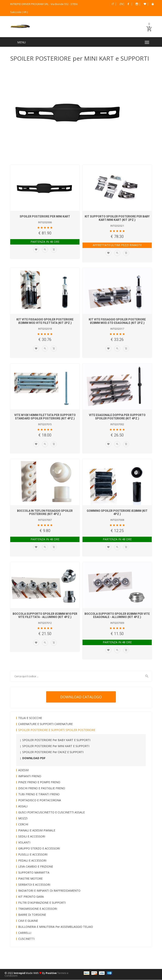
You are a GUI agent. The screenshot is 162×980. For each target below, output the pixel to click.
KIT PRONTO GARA (31, 897)
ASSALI (23, 806)
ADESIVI (23, 770)
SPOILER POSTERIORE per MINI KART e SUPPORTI (56, 746)
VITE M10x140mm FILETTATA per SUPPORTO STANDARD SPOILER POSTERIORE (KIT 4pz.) (45, 417)
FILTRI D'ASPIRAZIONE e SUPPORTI (42, 903)
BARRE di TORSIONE (32, 915)
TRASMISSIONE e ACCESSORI (38, 909)
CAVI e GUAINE (28, 921)
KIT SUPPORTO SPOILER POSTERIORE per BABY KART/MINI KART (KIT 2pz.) (117, 219)
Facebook (128, 4)
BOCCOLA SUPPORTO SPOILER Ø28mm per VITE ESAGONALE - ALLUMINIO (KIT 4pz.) (117, 616)
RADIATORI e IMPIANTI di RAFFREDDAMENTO (49, 891)
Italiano (113, 4)
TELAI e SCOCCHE (30, 718)
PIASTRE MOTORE (30, 879)
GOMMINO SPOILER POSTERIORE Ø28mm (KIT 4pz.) (117, 513)
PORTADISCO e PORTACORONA (40, 800)
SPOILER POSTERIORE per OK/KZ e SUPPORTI (53, 752)
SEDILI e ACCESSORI (32, 837)
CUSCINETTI (26, 939)
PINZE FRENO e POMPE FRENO (39, 782)
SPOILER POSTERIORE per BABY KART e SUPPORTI (56, 740)
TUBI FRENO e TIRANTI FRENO (39, 794)
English (121, 4)
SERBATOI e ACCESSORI (34, 885)
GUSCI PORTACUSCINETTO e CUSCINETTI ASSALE (51, 812)
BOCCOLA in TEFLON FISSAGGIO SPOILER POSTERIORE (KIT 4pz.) (45, 513)
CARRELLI (25, 933)
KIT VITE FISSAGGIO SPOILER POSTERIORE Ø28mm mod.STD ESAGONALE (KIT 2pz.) (117, 322)
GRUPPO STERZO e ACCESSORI (39, 849)
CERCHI (23, 824)
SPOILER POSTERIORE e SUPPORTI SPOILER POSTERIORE (57, 730)
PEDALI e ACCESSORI (32, 861)
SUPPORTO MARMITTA (34, 873)
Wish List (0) (145, 4)
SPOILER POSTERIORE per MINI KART (45, 217)
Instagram (137, 4)
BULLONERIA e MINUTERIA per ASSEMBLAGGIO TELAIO (56, 927)
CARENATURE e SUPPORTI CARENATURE (45, 724)
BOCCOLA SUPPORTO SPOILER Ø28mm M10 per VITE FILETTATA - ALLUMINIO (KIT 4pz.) (45, 616)
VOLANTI (24, 843)
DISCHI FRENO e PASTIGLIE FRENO (42, 788)
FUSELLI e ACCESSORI (33, 855)
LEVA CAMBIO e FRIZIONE (36, 867)
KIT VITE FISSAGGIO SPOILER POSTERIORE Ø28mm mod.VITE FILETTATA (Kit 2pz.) (45, 322)
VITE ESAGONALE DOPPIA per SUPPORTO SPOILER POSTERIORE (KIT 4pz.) (117, 417)
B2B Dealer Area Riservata (153, 4)
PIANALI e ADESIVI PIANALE (37, 831)
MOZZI (23, 818)
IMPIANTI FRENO (30, 776)
